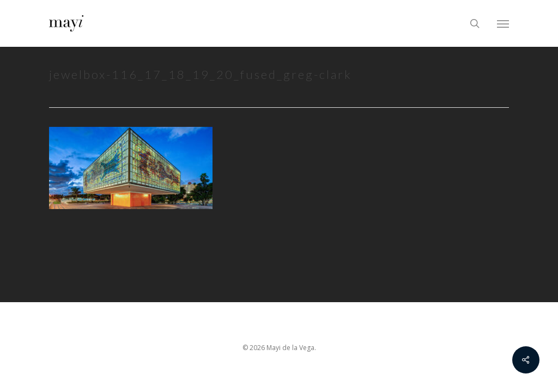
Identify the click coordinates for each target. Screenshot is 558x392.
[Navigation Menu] (503, 23)
